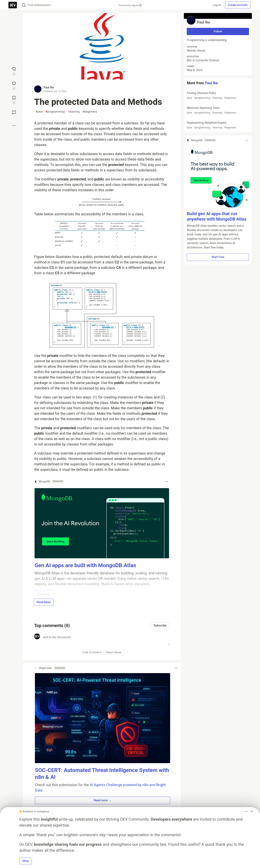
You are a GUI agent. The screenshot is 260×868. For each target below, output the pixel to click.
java (39, 112)
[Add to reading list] (14, 100)
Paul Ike (49, 87)
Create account (238, 5)
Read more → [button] (103, 800)
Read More (44, 602)
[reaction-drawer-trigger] (14, 71)
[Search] (24, 5)
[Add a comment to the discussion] (105, 639)
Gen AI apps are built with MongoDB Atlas (85, 565)
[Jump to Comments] (14, 85)
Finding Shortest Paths (218, 96)
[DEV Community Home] (13, 5)
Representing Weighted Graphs (218, 125)
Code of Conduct (92, 652)
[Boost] (14, 112)
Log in (217, 5)
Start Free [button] (218, 257)
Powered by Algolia (130, 5)
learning (73, 112)
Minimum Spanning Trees (218, 110)
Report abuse (114, 652)
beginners (90, 112)
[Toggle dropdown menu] (167, 482)
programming (55, 112)
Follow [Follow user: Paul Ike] (218, 31)
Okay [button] (26, 861)
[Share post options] (14, 125)
